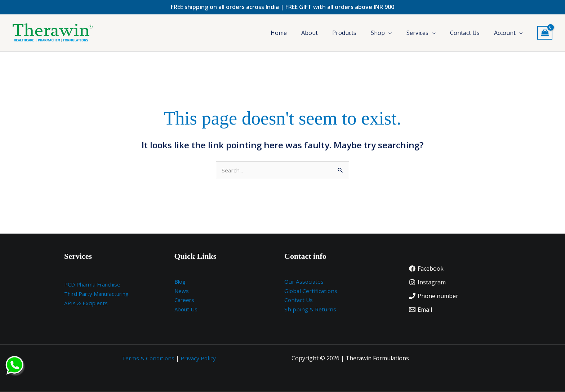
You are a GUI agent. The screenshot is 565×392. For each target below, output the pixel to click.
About (310, 33)
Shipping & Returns (311, 310)
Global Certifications (312, 291)
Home (279, 33)
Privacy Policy (199, 359)
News (182, 291)
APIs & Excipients (86, 303)
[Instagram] (427, 283)
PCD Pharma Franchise (92, 285)
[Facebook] (426, 269)
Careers (184, 300)
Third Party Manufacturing (96, 294)
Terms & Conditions (148, 359)
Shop (378, 33)
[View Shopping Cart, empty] (545, 33)
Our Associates (304, 282)
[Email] (421, 310)
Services (417, 33)
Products (344, 33)
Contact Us (465, 33)
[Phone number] (434, 296)
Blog (180, 282)
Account (505, 33)
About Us (186, 310)
